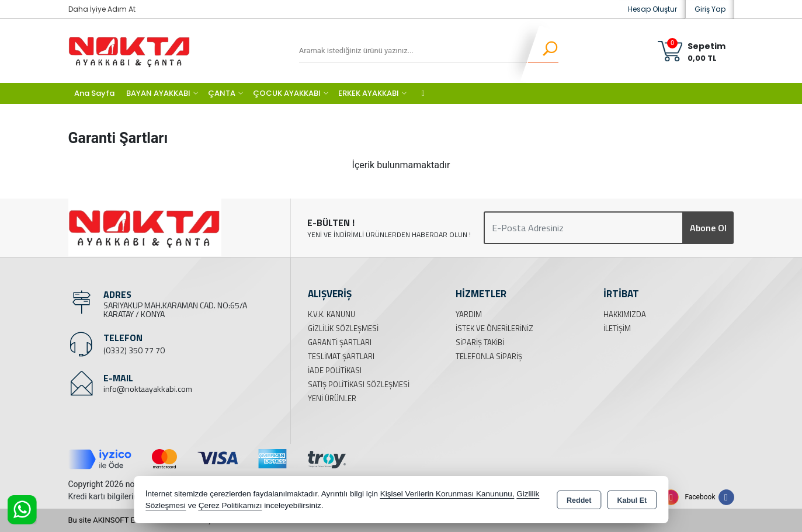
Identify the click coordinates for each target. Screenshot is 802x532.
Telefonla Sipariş (489, 356)
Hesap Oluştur (652, 9)
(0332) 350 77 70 (134, 350)
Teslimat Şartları (341, 356)
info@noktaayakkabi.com (148, 389)
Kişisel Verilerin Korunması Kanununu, (447, 494)
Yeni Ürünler (332, 398)
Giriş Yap (710, 9)
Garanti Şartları (340, 342)
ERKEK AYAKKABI (369, 93)
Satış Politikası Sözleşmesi (359, 384)
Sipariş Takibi (480, 342)
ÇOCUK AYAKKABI (287, 93)
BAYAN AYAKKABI (158, 93)
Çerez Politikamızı (230, 505)
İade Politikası (335, 370)
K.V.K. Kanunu (331, 314)
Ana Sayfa (94, 93)
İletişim (617, 328)
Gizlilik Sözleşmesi (343, 328)
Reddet (579, 500)
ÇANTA (222, 93)
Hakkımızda (625, 314)
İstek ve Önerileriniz (494, 328)
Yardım (469, 314)
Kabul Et (632, 500)
